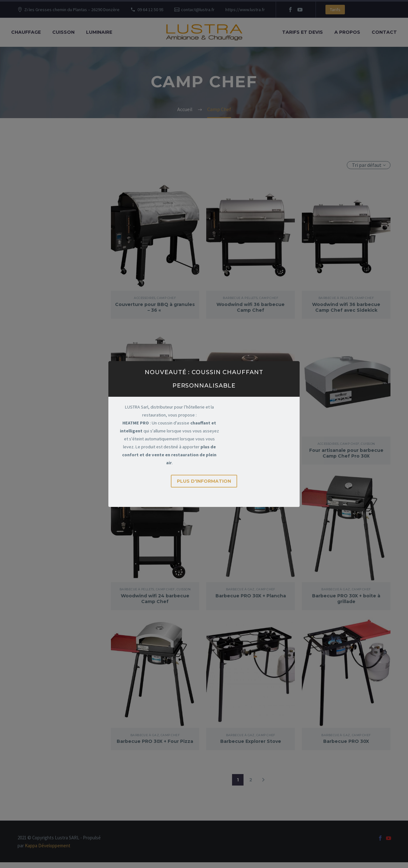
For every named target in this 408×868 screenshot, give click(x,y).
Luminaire (99, 32)
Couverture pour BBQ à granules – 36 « (155, 307)
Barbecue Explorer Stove (251, 741)
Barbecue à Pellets (240, 298)
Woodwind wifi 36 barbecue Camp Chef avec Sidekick (346, 307)
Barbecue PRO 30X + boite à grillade (346, 599)
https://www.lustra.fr (245, 10)
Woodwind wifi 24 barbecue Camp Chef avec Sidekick (155, 453)
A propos (347, 32)
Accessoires (145, 298)
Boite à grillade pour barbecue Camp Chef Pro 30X (251, 453)
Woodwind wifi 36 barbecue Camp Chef (251, 307)
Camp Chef (166, 298)
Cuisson (63, 32)
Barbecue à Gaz (240, 589)
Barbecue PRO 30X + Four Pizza (155, 744)
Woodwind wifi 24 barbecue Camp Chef (155, 599)
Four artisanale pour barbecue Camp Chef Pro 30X (346, 453)
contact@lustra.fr (198, 10)
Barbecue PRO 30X (346, 741)
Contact (384, 32)
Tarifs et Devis (302, 32)
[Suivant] (263, 786)
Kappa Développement (48, 851)
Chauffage (26, 32)
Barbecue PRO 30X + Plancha (251, 596)
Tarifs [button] (335, 10)
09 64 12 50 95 (150, 10)
